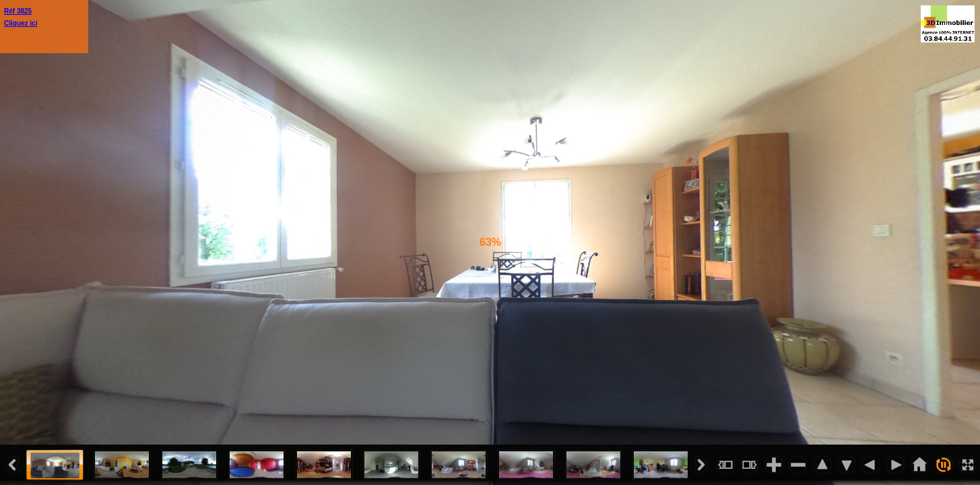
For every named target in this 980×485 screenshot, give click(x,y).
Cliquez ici (21, 23)
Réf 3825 (18, 11)
